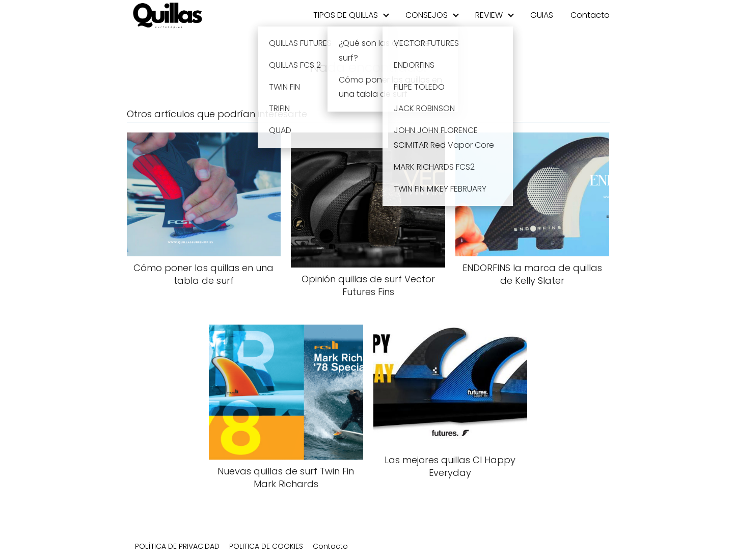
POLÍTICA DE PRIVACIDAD (177, 546)
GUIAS (542, 15)
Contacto (590, 15)
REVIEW (489, 15)
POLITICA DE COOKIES (266, 546)
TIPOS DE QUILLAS (346, 15)
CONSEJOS (427, 15)
